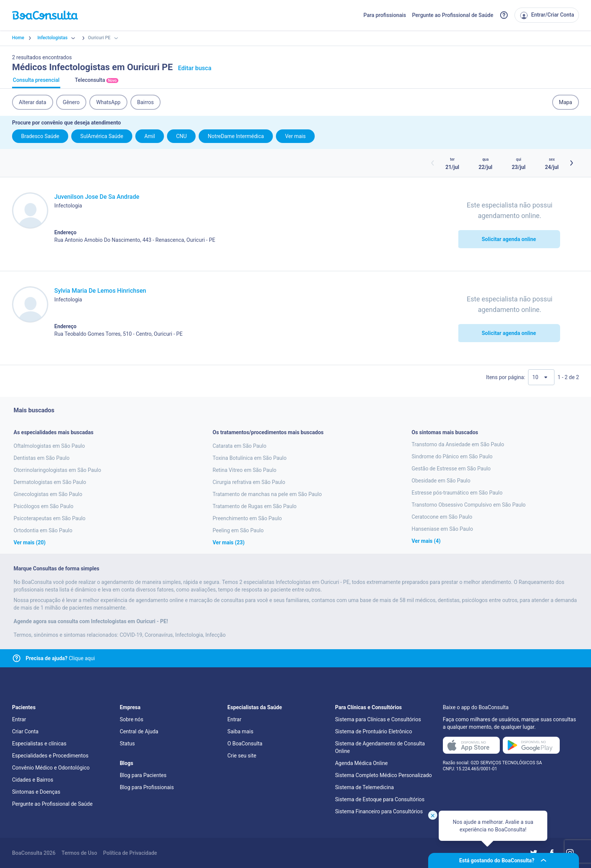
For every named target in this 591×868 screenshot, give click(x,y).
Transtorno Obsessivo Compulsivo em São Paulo (469, 505)
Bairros (145, 102)
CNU (181, 136)
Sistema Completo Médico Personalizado (384, 775)
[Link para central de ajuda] (17, 658)
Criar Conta (25, 731)
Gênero (71, 102)
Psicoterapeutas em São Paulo (50, 518)
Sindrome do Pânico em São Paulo (452, 456)
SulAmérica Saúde (102, 136)
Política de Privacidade (130, 853)
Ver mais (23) (229, 542)
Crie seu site (242, 756)
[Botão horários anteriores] (433, 163)
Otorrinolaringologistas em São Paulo (57, 470)
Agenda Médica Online (361, 763)
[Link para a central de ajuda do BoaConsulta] (504, 15)
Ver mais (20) (30, 542)
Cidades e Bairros (33, 780)
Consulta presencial (36, 83)
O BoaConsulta (245, 744)
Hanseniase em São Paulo (442, 529)
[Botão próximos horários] (571, 163)
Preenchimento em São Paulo (247, 518)
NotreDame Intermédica (236, 136)
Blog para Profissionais (147, 787)
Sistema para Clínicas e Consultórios (378, 719)
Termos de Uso (79, 853)
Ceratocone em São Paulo (442, 517)
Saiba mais (240, 731)
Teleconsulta (96, 83)
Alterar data (33, 102)
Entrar (19, 719)
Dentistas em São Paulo (41, 458)
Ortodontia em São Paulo (43, 530)
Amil (150, 136)
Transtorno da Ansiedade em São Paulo (458, 444)
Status (127, 744)
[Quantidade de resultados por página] (541, 377)
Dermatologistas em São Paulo (50, 482)
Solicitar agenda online (509, 239)
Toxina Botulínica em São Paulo (250, 458)
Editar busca (195, 68)
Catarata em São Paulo (240, 446)
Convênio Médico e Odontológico (51, 768)
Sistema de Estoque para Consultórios (380, 799)
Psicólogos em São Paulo (44, 506)
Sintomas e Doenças (36, 792)
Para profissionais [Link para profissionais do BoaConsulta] (385, 15)
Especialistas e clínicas (39, 744)
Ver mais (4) (426, 541)
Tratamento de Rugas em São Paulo (255, 506)
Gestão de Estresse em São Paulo (451, 469)
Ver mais (295, 136)
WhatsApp (108, 102)
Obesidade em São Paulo (441, 481)
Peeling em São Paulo (238, 530)
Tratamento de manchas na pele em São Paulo (267, 494)
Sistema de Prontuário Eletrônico (374, 731)
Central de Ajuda (139, 731)
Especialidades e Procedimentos (50, 756)
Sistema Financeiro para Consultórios (379, 811)
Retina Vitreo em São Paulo (244, 470)
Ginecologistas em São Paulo (48, 494)
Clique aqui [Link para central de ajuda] (60, 658)
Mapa (566, 102)
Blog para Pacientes (143, 775)
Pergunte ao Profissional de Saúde (453, 15)
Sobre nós (132, 719)
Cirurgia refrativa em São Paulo (249, 482)
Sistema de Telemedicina (364, 787)
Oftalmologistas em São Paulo (49, 446)
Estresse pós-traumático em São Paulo (457, 493)
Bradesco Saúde (40, 136)
